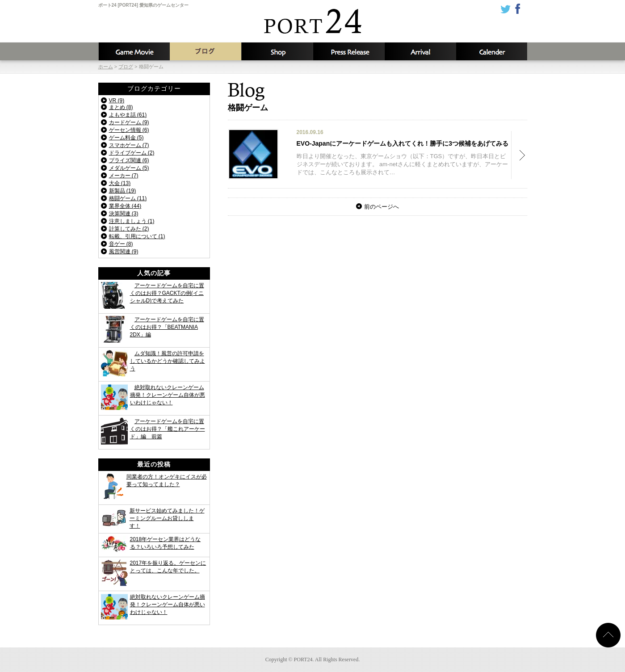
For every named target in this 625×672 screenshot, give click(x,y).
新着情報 (348, 51)
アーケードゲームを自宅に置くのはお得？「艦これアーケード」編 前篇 (168, 429)
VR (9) (117, 101)
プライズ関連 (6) (129, 160)
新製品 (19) (123, 191)
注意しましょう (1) (132, 221)
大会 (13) (120, 183)
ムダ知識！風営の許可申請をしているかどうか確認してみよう (168, 361)
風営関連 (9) (124, 252)
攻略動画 (134, 51)
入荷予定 (420, 51)
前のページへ (382, 207)
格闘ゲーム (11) (128, 198)
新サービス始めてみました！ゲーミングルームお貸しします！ (167, 518)
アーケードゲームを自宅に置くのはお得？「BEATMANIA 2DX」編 (167, 327)
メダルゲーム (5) (129, 168)
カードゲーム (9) (129, 122)
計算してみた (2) (129, 229)
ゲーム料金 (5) (126, 138)
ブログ (206, 51)
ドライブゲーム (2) (132, 153)
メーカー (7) (124, 176)
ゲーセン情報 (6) (129, 130)
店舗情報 (277, 51)
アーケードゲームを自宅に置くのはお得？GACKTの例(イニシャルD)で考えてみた (167, 293)
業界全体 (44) (125, 206)
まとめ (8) (121, 107)
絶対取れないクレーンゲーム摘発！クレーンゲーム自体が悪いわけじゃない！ (168, 395)
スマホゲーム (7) (129, 145)
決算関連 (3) (124, 214)
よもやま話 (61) (128, 115)
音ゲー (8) (121, 244)
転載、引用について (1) (137, 236)
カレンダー (491, 51)
